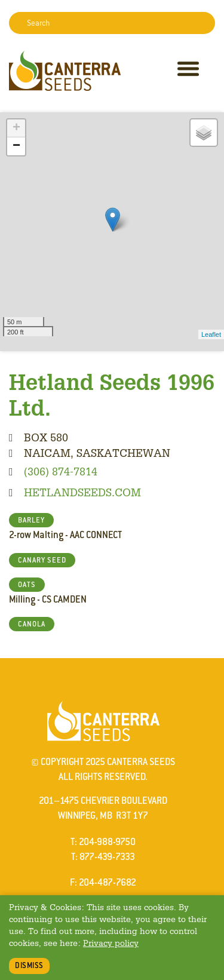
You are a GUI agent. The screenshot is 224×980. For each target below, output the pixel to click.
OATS (27, 585)
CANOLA (32, 624)
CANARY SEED (42, 560)
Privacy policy (111, 943)
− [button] (16, 146)
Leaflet (211, 334)
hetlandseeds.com (82, 492)
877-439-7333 (107, 857)
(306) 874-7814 (61, 471)
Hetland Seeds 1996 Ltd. (112, 394)
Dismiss (29, 965)
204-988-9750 (107, 842)
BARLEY (31, 520)
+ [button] (16, 128)
